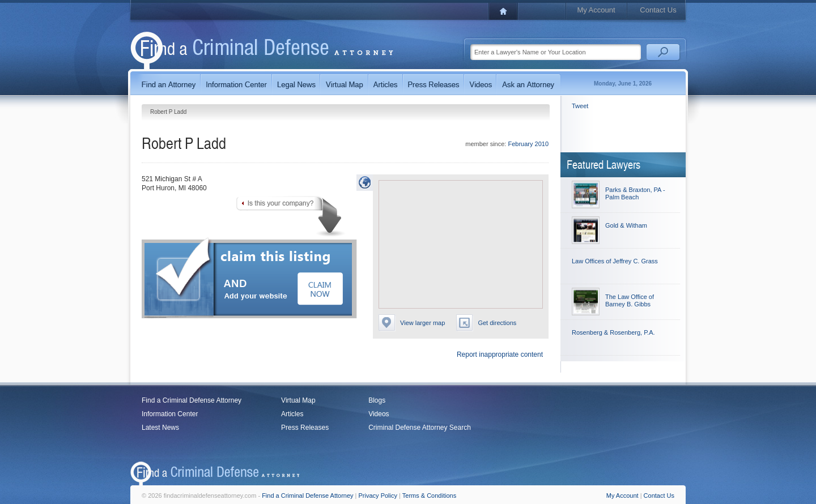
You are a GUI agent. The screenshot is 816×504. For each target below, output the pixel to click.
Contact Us (658, 10)
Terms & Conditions (429, 496)
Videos (379, 414)
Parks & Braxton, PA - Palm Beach (635, 193)
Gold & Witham (626, 225)
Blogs (377, 400)
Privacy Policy (378, 496)
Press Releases (305, 428)
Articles (292, 414)
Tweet (580, 106)
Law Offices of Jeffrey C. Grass (615, 261)
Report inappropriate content (500, 354)
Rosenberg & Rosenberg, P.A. (613, 332)
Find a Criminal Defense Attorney (192, 400)
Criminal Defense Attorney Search (420, 428)
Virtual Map (298, 400)
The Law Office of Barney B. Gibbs (630, 300)
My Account (596, 10)
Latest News (160, 428)
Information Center (170, 414)
